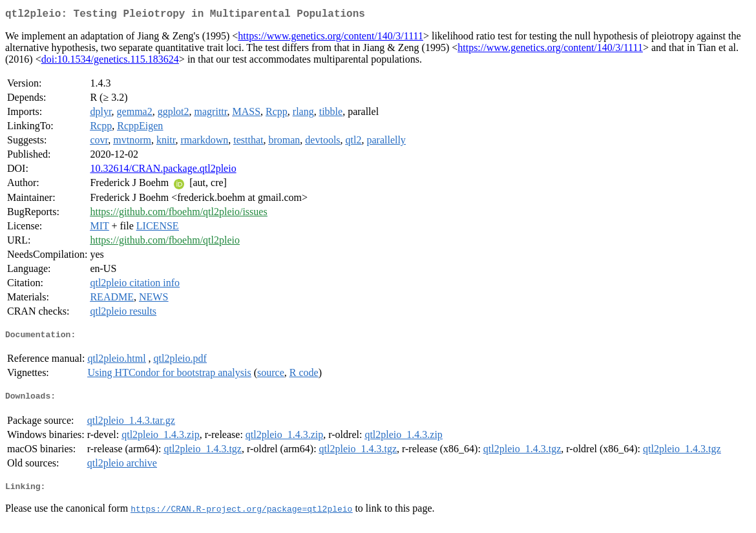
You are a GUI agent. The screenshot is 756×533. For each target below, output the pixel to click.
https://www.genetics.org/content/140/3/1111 (331, 38)
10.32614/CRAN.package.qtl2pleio (163, 171)
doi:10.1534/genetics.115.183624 (110, 62)
